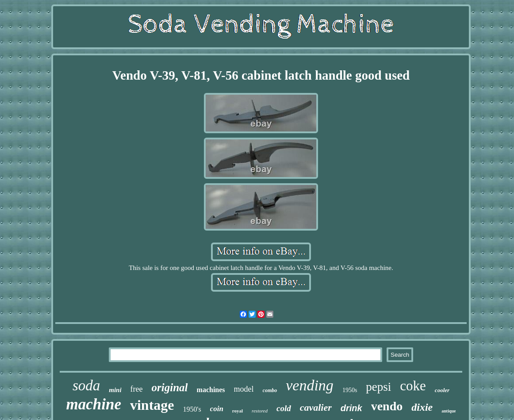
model (244, 389)
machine (94, 404)
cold (284, 408)
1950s (350, 390)
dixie (422, 407)
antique (449, 411)
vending (310, 385)
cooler (442, 390)
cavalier (316, 407)
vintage (152, 405)
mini (115, 390)
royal (238, 411)
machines (211, 390)
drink (351, 408)
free (137, 389)
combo (270, 390)
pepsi (378, 387)
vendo (387, 406)
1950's (192, 409)
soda (86, 385)
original (170, 387)
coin (217, 409)
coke (413, 386)
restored (260, 411)
